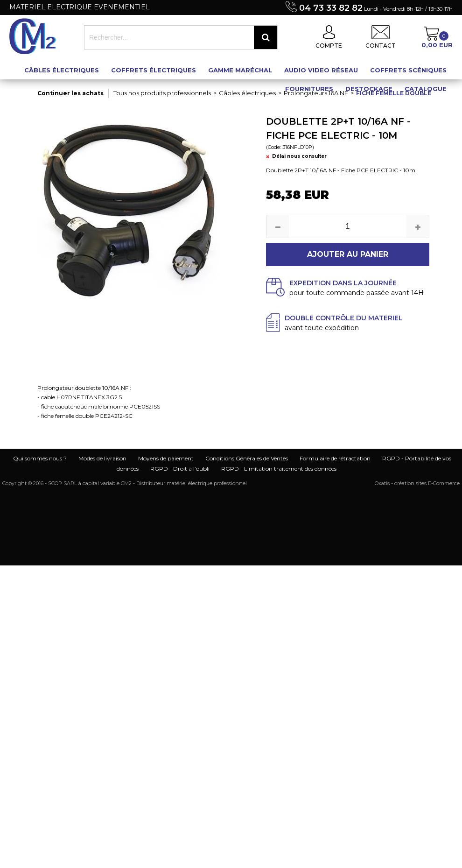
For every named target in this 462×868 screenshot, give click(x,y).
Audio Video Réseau (321, 70)
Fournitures (309, 89)
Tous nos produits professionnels (162, 93)
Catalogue (426, 89)
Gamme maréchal (240, 70)
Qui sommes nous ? (40, 458)
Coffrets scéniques (408, 70)
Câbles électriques (62, 70)
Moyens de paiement (166, 458)
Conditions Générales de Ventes (247, 458)
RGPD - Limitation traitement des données (279, 469)
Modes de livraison (102, 458)
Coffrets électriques (154, 70)
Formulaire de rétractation (335, 458)
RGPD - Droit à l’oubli (180, 469)
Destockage (369, 89)
